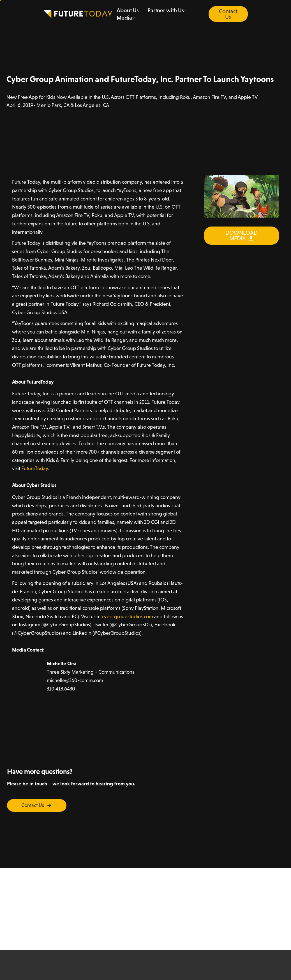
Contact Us (228, 14)
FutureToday (35, 468)
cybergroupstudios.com (127, 617)
